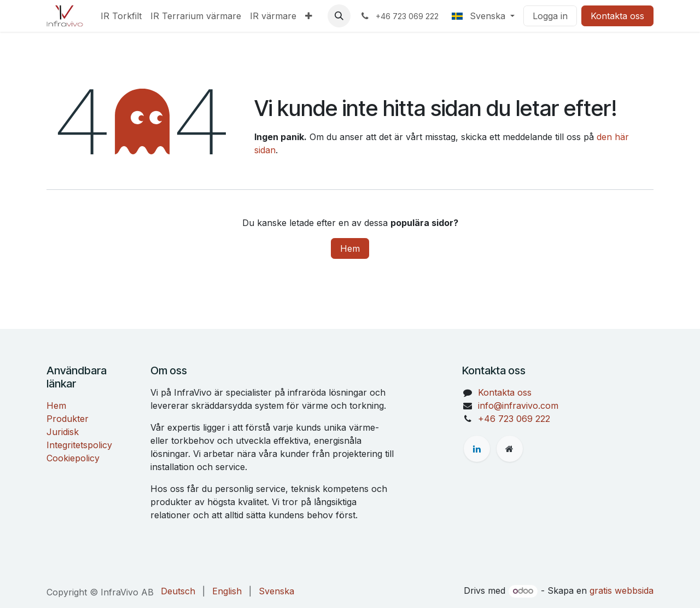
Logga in (550, 16)
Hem (350, 248)
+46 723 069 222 (514, 419)
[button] (339, 16)
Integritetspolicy (79, 445)
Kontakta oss (617, 16)
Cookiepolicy (73, 458)
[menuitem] (121, 16)
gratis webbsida (622, 590)
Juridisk (63, 432)
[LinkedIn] (477, 449)
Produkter (68, 419)
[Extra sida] (510, 449)
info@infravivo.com (518, 406)
